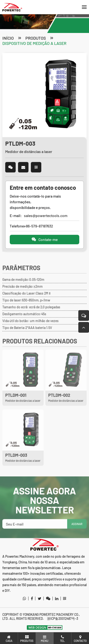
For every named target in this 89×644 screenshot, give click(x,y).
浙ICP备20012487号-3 (63, 619)
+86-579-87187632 (38, 226)
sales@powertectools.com (46, 216)
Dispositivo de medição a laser (34, 44)
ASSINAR (77, 530)
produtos (36, 38)
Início (8, 38)
